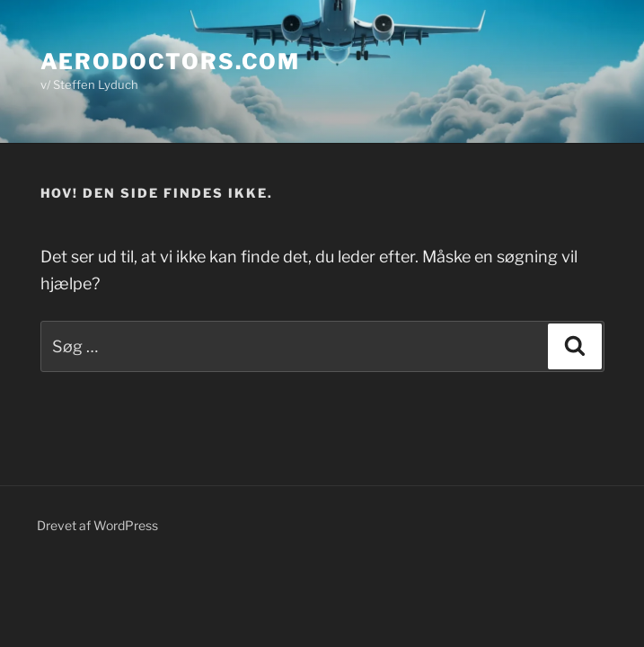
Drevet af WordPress (97, 525)
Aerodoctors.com (171, 62)
